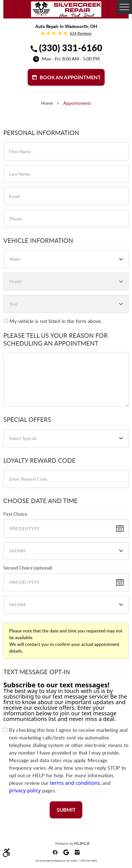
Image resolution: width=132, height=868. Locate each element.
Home (47, 103)
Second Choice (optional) (28, 568)
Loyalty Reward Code (39, 460)
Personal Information (41, 133)
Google (66, 852)
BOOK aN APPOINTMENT (70, 77)
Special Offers (27, 420)
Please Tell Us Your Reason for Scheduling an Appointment (56, 339)
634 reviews (81, 33)
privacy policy (25, 790)
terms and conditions (75, 783)
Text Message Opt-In (37, 672)
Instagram (77, 852)
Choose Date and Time (40, 501)
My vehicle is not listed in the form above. (56, 321)
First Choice (15, 514)
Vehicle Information (38, 241)
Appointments (77, 103)
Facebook (55, 852)
